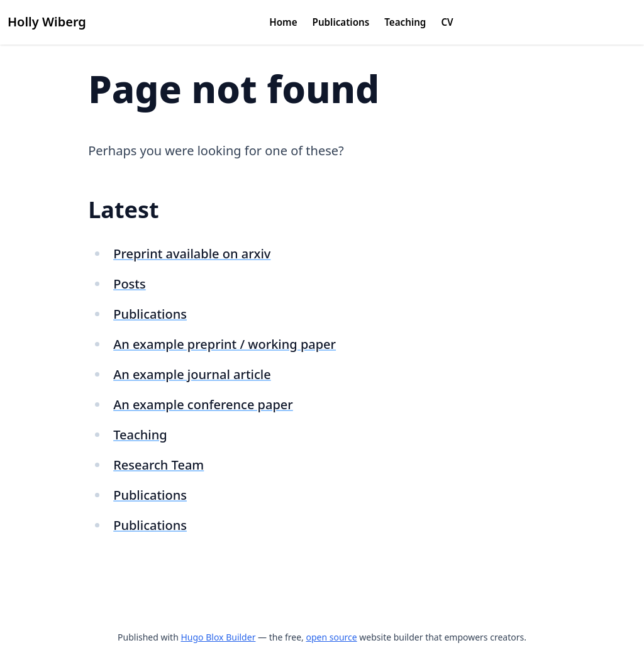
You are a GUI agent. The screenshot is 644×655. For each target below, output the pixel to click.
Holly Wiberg (47, 22)
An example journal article (192, 374)
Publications (341, 22)
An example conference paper (203, 405)
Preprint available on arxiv (192, 254)
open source (331, 637)
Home (283, 22)
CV (447, 22)
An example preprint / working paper (225, 344)
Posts (130, 284)
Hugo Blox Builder (218, 637)
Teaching (405, 22)
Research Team (158, 465)
